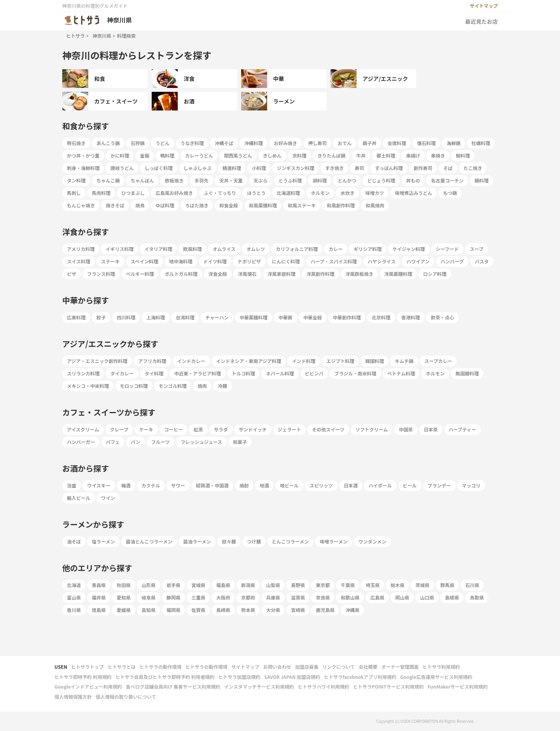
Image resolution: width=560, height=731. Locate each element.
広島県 (377, 597)
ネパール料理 (280, 373)
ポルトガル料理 (181, 274)
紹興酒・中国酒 (212, 485)
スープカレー (438, 361)
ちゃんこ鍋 (108, 180)
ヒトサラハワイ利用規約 (324, 686)
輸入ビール (79, 498)
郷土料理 (386, 155)
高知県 (149, 610)
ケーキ (146, 429)
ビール (410, 485)
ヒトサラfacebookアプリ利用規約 (360, 677)
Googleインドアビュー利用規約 (88, 686)
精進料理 (232, 168)
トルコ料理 (243, 373)
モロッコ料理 (134, 386)
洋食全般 (218, 274)
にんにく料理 (286, 261)
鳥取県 (477, 597)
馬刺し (74, 193)
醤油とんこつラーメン (149, 541)
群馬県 (447, 585)
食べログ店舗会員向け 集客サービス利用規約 (173, 686)
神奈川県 (102, 36)
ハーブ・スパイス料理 (334, 261)
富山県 (74, 597)
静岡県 (173, 597)
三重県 (198, 597)
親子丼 (369, 143)
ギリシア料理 (367, 249)
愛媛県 (124, 610)
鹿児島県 (325, 610)
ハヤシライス (382, 261)
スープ (477, 249)
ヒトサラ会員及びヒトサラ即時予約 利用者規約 (165, 677)
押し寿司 (317, 143)
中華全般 (313, 317)
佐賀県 (198, 610)
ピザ (72, 274)
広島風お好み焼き (174, 193)
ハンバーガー (81, 442)
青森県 (99, 585)
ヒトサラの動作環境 (161, 667)
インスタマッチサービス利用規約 (259, 686)
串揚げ (413, 155)
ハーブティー (463, 429)
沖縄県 (352, 610)
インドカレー (191, 361)
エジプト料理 (340, 361)
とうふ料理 (290, 180)
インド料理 (304, 361)
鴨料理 (167, 155)
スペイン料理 (144, 261)
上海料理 (156, 317)
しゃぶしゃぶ (198, 168)
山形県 (149, 585)
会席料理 (397, 143)
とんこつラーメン (290, 541)
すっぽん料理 (389, 168)
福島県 (223, 585)
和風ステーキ (302, 205)
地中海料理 (181, 261)
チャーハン (217, 317)
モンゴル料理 (173, 386)
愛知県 (124, 597)
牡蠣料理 (481, 143)
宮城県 (198, 585)
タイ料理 (154, 373)
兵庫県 (273, 597)
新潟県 (248, 585)
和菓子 (240, 442)
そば (448, 168)
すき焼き (334, 168)
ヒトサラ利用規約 (441, 667)
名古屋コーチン (447, 180)
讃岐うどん (122, 168)
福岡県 (173, 610)
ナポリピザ (249, 261)
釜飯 (145, 155)
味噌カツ (374, 193)
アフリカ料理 (152, 361)
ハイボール (380, 485)
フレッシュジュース (201, 442)
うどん (163, 143)
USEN (61, 667)
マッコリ (471, 485)
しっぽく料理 (159, 168)
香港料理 (411, 317)
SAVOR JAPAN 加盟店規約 (292, 677)
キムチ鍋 (404, 361)
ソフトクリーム (372, 429)
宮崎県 (298, 610)
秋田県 (124, 585)
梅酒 (126, 485)
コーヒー (173, 429)
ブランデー (439, 485)
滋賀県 (298, 597)
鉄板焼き (174, 180)
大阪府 (223, 597)
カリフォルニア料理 (297, 249)
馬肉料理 (101, 193)
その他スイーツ (328, 429)
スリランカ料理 (83, 373)
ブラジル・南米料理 (355, 373)
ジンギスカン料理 (296, 168)
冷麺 (222, 386)
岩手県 (173, 585)
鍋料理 (481, 180)
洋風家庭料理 (282, 274)
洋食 (173, 79)
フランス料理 (101, 274)
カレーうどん (199, 155)
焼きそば (115, 205)
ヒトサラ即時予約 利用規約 (83, 677)
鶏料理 (320, 180)
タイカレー (122, 373)
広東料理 (76, 317)
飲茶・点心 (443, 317)
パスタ (482, 261)
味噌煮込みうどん (413, 193)
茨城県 (422, 585)
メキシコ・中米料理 (88, 386)
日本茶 (431, 429)
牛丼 (361, 155)
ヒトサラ (75, 36)
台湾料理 (185, 317)
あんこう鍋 (108, 143)
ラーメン (268, 101)
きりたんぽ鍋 (331, 155)
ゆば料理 (165, 205)
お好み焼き (285, 143)
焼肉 (202, 386)
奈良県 (323, 597)
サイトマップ (484, 6)
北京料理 (381, 317)
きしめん (272, 155)
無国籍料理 (467, 373)
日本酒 (351, 485)
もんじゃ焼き (81, 205)
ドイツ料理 (215, 261)
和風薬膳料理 (263, 205)
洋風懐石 (247, 274)
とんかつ (347, 180)
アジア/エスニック (369, 79)
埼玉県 (373, 585)
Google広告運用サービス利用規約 (436, 677)
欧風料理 (192, 249)
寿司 (359, 168)
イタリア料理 (158, 249)
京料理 (299, 155)
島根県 (452, 597)
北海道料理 (288, 193)
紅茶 (198, 429)
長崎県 (223, 610)
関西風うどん (238, 155)
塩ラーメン (103, 541)
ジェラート (289, 429)
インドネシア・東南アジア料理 (249, 361)
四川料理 (126, 317)
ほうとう (256, 193)
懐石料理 (426, 143)
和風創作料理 (341, 205)
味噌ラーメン (334, 541)
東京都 (323, 585)
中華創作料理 (347, 317)
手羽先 (201, 180)
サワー (178, 485)
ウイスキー (99, 485)
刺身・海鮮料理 (83, 168)
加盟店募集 (307, 667)
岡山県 (402, 597)
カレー (336, 249)
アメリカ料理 (81, 249)
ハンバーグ (452, 261)
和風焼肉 (375, 205)
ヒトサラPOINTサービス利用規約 (388, 686)
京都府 (248, 597)
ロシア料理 (435, 274)
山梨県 (273, 585)
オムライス (224, 249)
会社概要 (368, 667)
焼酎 (244, 485)
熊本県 (248, 610)
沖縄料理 (254, 143)
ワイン (108, 498)
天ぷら (261, 180)
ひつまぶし (133, 193)
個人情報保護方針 (73, 697)
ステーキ (110, 261)
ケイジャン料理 (409, 249)
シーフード (447, 249)
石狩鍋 (138, 143)
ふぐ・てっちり (220, 193)
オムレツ (256, 249)
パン (136, 442)
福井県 (99, 597)
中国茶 (406, 429)
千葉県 (348, 585)
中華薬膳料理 (254, 317)
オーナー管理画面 (400, 667)
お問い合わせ (277, 667)
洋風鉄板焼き (359, 274)
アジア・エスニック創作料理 (97, 361)
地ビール (289, 485)
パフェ (113, 442)
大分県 (273, 610)
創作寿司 (423, 168)
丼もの (413, 180)
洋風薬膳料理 (398, 274)
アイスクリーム (83, 429)
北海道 (74, 585)
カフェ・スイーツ (100, 101)
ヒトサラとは (122, 667)
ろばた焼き (197, 205)
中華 (262, 79)
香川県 (74, 610)
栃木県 (397, 585)
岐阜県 (149, 597)
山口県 (427, 597)
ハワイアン (418, 261)
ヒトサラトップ (87, 667)
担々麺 (229, 541)
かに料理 (120, 155)
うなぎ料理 (192, 143)
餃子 (101, 317)
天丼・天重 (231, 180)
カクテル (151, 485)
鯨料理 (463, 155)
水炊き (347, 193)
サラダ (221, 429)
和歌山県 (350, 597)
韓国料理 (374, 361)
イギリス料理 (119, 249)
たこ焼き (473, 168)
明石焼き (76, 143)
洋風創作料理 (320, 274)
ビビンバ (314, 373)
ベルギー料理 (140, 274)
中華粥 (285, 317)
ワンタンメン (373, 541)
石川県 (472, 585)
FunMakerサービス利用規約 (458, 686)
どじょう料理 (381, 180)
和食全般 (229, 205)
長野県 (298, 585)
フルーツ (161, 442)
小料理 (259, 168)
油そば (74, 541)
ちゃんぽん (142, 180)
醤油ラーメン (197, 541)
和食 (84, 79)
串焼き (438, 155)
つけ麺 (254, 541)
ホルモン (320, 193)
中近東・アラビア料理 (198, 373)
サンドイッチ (253, 429)
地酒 (264, 485)
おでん (345, 143)
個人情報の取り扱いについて (126, 697)
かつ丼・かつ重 (83, 155)
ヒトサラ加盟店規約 (239, 677)
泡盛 (72, 485)
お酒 (173, 101)
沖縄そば (224, 143)
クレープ (119, 429)
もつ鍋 (450, 193)
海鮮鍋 (453, 143)
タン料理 (76, 180)
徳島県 (99, 610)
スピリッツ (321, 485)
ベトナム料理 (401, 373)
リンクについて (339, 667)
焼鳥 (140, 205)
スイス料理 (79, 261)
